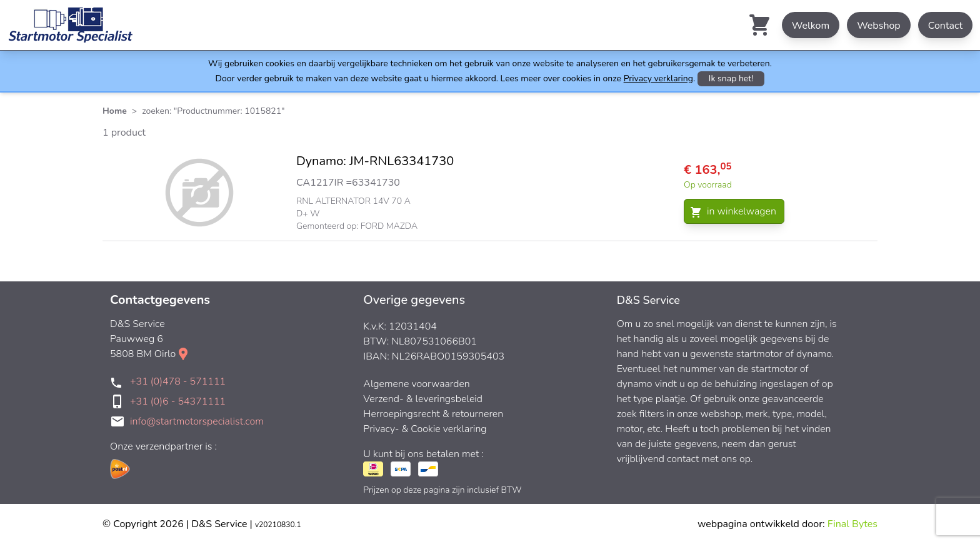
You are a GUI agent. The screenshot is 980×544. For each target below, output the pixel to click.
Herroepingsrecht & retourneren (433, 414)
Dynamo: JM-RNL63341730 (375, 161)
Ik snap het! (731, 78)
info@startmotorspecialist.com (197, 421)
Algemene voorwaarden (417, 384)
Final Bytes (852, 524)
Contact (945, 26)
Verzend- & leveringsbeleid (423, 399)
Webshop (879, 26)
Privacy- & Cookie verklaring (425, 429)
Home (115, 111)
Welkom (811, 26)
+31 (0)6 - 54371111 (178, 401)
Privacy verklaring (658, 78)
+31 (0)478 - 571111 (178, 381)
